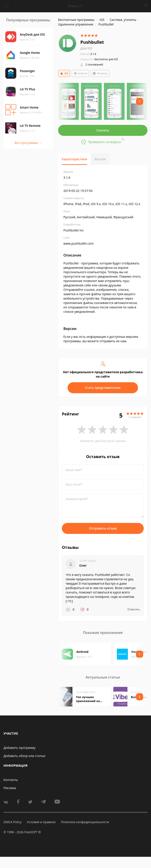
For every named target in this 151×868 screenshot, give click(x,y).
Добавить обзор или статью (25, 756)
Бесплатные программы (76, 20)
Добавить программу (19, 748)
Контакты (11, 780)
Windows (100, 73)
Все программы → (28, 143)
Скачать (103, 130)
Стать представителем (103, 388)
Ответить (134, 610)
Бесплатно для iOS (106, 59)
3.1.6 (88, 54)
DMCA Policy (13, 822)
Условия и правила (41, 822)
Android (80, 73)
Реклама (10, 788)
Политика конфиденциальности (85, 822)
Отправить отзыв (103, 528)
